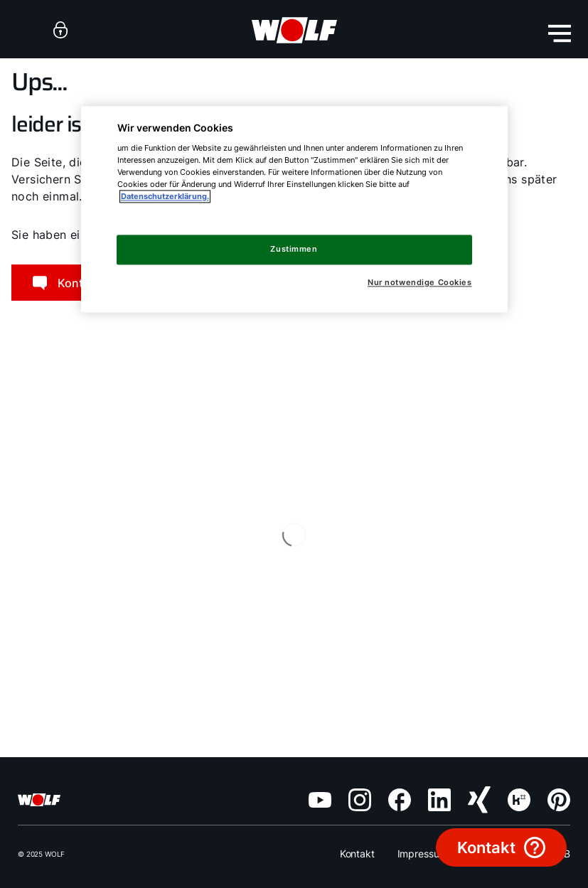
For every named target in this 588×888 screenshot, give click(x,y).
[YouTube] (320, 800)
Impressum (423, 854)
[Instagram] (360, 800)
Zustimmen (294, 250)
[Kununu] (519, 800)
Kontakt (357, 854)
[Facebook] (400, 800)
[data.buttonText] (501, 847)
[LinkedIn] (439, 800)
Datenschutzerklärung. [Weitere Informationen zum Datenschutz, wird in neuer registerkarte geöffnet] (165, 197)
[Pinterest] (559, 800)
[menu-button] (560, 33)
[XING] (479, 800)
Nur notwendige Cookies (420, 283)
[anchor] (60, 30)
